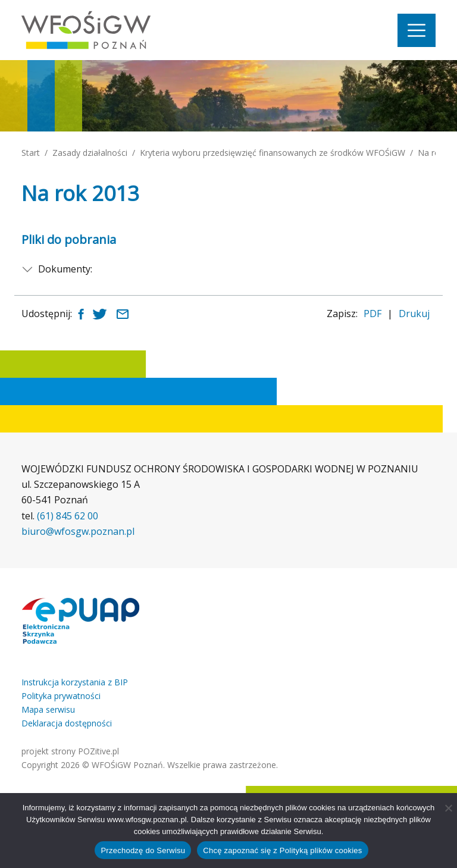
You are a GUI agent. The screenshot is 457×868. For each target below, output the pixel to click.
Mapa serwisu (48, 709)
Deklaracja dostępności (67, 723)
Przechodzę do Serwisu (143, 850)
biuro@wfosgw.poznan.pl (78, 531)
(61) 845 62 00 (68, 516)
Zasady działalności (90, 153)
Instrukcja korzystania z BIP (75, 682)
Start (31, 153)
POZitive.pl (98, 751)
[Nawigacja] (417, 30)
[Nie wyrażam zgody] (448, 808)
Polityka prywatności (61, 696)
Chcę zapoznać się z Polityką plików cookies (282, 850)
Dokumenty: (65, 269)
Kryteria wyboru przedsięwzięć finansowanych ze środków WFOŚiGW (273, 153)
